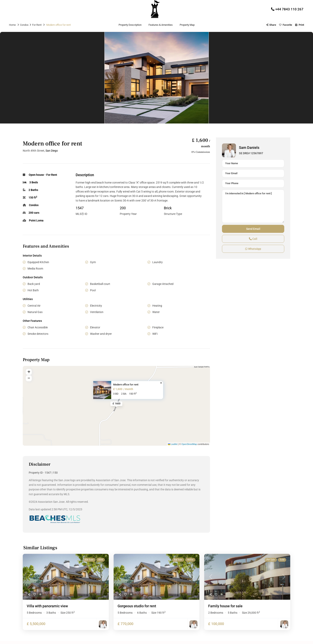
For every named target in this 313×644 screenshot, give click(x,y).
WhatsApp (253, 249)
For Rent (37, 25)
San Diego (52, 151)
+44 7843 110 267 (289, 9)
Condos (24, 25)
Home (12, 25)
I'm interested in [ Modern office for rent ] (253, 206)
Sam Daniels (249, 148)
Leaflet (173, 444)
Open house (36, 175)
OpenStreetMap (189, 444)
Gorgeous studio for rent (137, 606)
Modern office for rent (126, 385)
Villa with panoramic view (47, 606)
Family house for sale (225, 606)
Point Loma (36, 220)
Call (253, 239)
